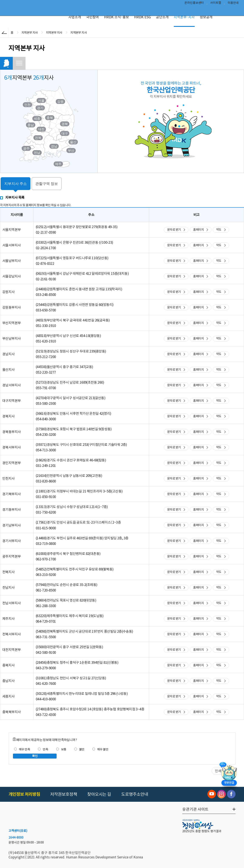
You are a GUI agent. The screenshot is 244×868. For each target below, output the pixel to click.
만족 (43, 749)
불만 (79, 749)
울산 (73, 142)
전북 (38, 138)
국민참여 (93, 17)
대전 (41, 129)
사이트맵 (216, 3)
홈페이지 (198, 230)
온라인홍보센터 (194, 3)
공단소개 (162, 17)
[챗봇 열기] (229, 776)
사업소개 (75, 17)
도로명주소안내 (135, 794)
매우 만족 (22, 749)
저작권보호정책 (64, 794)
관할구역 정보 (47, 184)
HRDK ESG (142, 17)
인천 (27, 105)
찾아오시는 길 (99, 794)
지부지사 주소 (16, 184)
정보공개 (206, 17)
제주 (58, 164)
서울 (41, 100)
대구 (65, 133)
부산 (71, 150)
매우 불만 (100, 749)
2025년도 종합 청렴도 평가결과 (202, 831)
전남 (37, 153)
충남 (31, 125)
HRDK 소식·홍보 (116, 17)
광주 (26, 148)
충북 (50, 118)
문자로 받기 (174, 230)
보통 (61, 749)
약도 (219, 230)
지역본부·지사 (184, 17)
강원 (60, 101)
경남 (54, 146)
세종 (37, 119)
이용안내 (233, 3)
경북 (65, 124)
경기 (40, 108)
